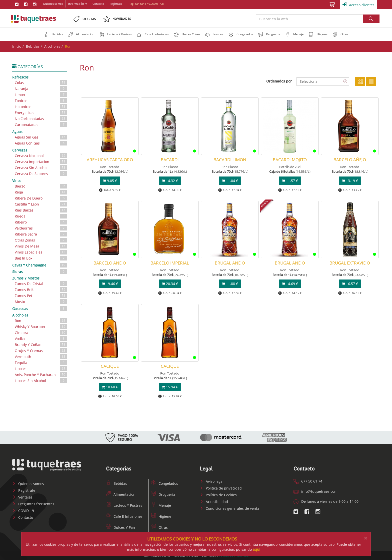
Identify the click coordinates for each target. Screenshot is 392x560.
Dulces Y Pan (120, 527)
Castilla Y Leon (41, 204)
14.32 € (170, 181)
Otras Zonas (41, 240)
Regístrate (116, 4)
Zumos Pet (41, 296)
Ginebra (41, 333)
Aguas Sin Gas (41, 137)
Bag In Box (41, 258)
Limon (41, 95)
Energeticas (41, 113)
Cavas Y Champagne (40, 265)
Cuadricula (360, 81)
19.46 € (110, 284)
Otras (159, 527)
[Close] (365, 538)
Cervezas (20, 150)
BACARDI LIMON (230, 160)
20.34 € (170, 284)
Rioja (41, 192)
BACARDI (170, 160)
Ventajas (22, 497)
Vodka (41, 339)
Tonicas (41, 101)
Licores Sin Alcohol (41, 381)
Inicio (17, 46)
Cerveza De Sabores (41, 174)
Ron (41, 321)
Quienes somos (53, 4)
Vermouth (41, 357)
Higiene (161, 516)
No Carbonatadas (41, 119)
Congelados (164, 483)
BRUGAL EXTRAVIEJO (350, 263)
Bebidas (33, 46)
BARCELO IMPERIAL (170, 263)
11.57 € (290, 181)
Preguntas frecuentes (33, 504)
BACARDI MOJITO (290, 160)
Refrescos (20, 77)
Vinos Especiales (41, 252)
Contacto (98, 4)
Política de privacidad (221, 488)
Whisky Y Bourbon (41, 327)
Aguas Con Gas (41, 143)
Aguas (17, 132)
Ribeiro (41, 222)
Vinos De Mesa (41, 246)
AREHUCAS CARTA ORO (110, 160)
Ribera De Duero (41, 198)
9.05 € (110, 181)
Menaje (161, 505)
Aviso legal (212, 481)
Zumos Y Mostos (26, 278)
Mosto (41, 302)
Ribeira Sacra (41, 234)
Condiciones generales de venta (229, 508)
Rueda (41, 216)
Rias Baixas (41, 210)
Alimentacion (121, 494)
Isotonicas (41, 107)
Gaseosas (40, 308)
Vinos (17, 181)
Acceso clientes (358, 4)
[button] (53, 34)
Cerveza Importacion (41, 162)
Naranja (41, 89)
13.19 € (350, 181)
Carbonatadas (41, 125)
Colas (41, 83)
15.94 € (170, 387)
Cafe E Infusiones (124, 516)
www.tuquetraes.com (33, 19)
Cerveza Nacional (41, 156)
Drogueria (163, 494)
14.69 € (290, 284)
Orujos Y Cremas (41, 351)
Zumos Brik (41, 290)
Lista (371, 81)
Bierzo (41, 186)
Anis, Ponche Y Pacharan (41, 375)
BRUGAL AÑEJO (230, 263)
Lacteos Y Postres (124, 505)
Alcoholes (52, 46)
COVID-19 (23, 511)
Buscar (371, 19)
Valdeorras (41, 228)
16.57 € (350, 284)
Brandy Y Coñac (41, 345)
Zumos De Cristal (41, 284)
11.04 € (230, 181)
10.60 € (110, 387)
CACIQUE (110, 366)
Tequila (41, 363)
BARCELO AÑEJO (350, 160)
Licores (41, 369)
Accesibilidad (214, 502)
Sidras (40, 271)
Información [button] (78, 4)
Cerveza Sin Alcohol (41, 168)
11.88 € (230, 284)
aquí (256, 549)
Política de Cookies (218, 495)
